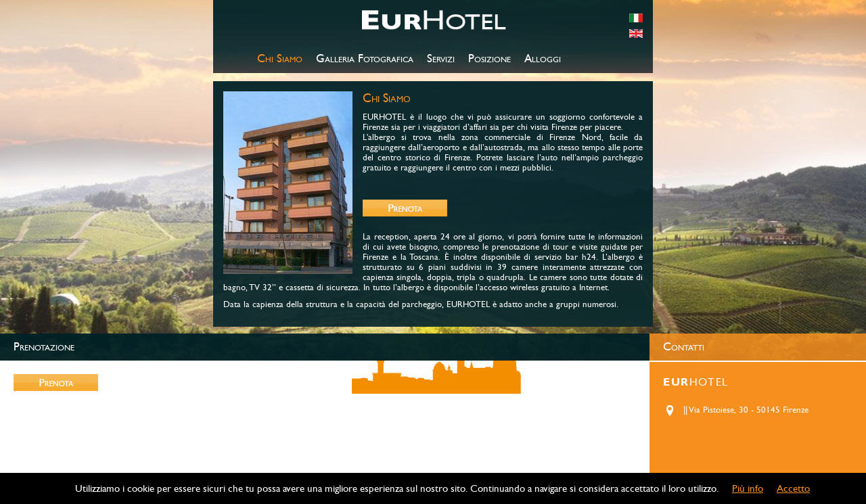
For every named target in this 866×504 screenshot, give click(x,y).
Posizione (489, 59)
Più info (748, 488)
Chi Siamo (280, 59)
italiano (636, 18)
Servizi (441, 59)
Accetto (793, 488)
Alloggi (543, 59)
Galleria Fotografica (365, 59)
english (636, 33)
